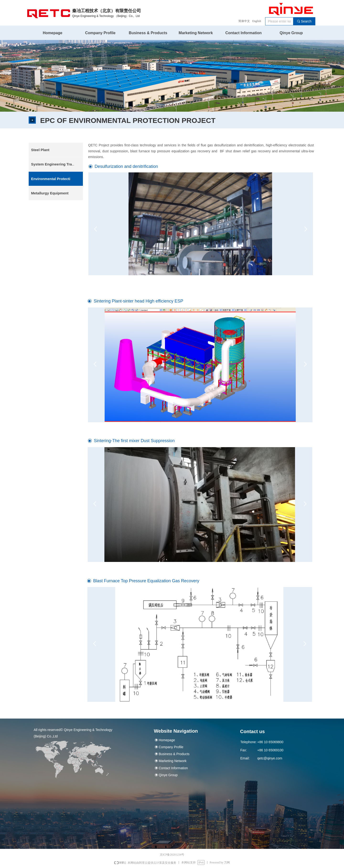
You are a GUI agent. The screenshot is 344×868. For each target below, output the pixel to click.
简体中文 (244, 21)
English (257, 21)
